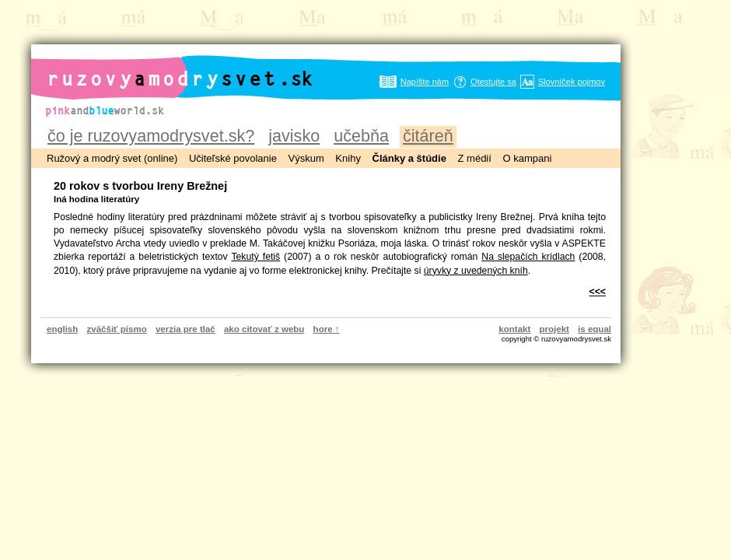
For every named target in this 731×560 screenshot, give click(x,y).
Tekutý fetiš (255, 257)
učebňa (361, 136)
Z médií (475, 158)
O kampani (527, 158)
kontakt (514, 329)
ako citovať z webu (264, 329)
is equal (595, 329)
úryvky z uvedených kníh (476, 271)
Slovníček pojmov (572, 82)
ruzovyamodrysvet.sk (161, 66)
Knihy (348, 158)
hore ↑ (327, 329)
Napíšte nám (425, 82)
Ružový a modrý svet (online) (112, 158)
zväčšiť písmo (117, 329)
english (62, 329)
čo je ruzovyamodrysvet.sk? (151, 136)
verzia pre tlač (185, 329)
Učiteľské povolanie (233, 158)
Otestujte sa (493, 82)
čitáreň (428, 136)
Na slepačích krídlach (528, 257)
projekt (554, 329)
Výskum (306, 158)
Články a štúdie (409, 158)
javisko (294, 136)
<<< (598, 292)
